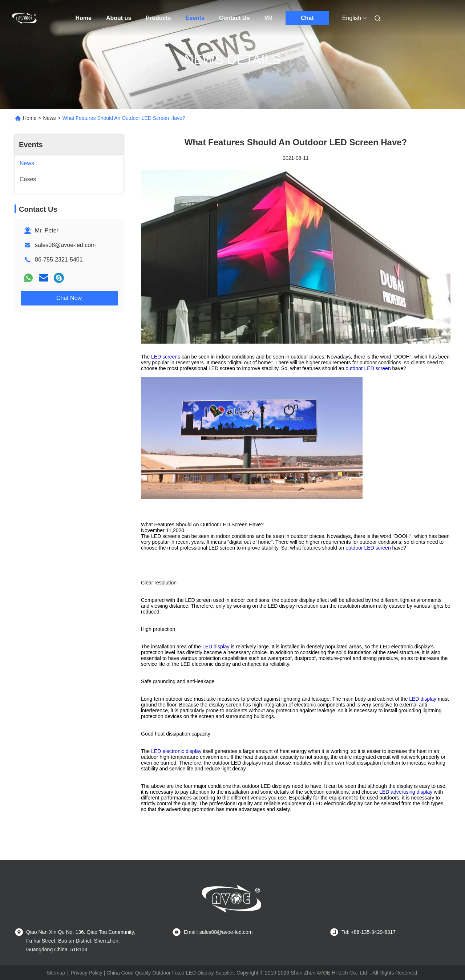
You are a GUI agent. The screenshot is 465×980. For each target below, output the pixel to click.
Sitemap (56, 973)
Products (158, 18)
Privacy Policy (87, 973)
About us (119, 18)
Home (84, 18)
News (50, 118)
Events (195, 18)
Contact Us (234, 18)
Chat (307, 18)
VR (268, 18)
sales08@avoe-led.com (65, 245)
